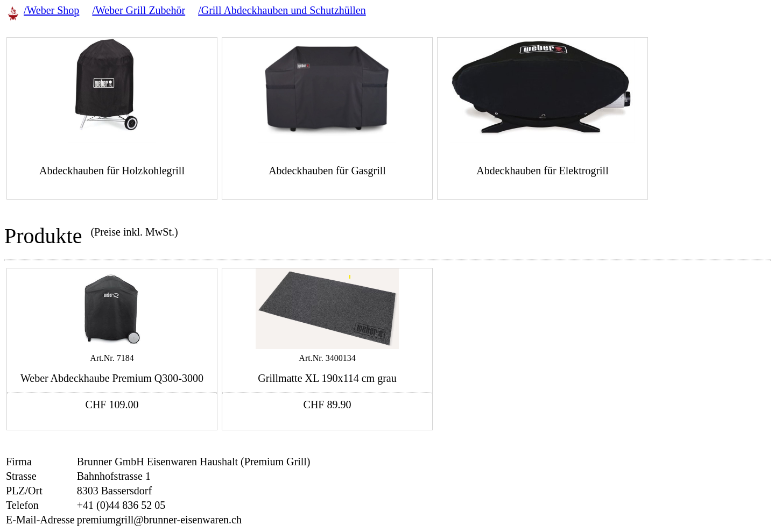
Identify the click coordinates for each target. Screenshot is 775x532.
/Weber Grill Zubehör (139, 10)
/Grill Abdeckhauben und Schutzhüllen (282, 10)
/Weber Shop (51, 10)
